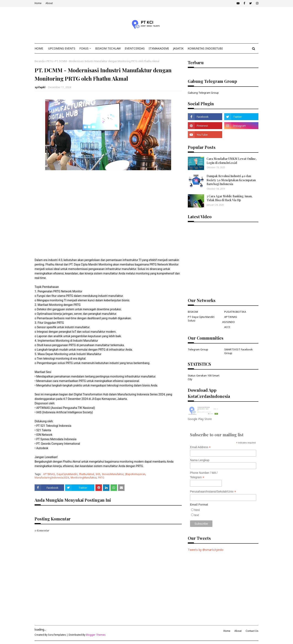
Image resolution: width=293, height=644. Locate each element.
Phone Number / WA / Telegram (204, 475)
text (197, 515)
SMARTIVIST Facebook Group (238, 351)
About (49, 3)
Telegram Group (198, 349)
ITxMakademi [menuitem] (159, 48)
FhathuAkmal (87, 474)
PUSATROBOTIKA (235, 312)
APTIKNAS (49, 474)
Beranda (40, 61)
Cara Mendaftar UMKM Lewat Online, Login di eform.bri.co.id (232, 161)
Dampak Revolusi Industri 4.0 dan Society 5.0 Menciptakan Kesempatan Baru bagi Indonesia (231, 180)
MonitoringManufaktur (84, 478)
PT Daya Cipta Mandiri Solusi (201, 319)
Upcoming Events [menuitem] (62, 48)
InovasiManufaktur (113, 474)
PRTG (50, 61)
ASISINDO (228, 322)
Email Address (200, 447)
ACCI (227, 327)
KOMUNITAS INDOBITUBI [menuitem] (205, 48)
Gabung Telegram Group (203, 93)
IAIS (98, 474)
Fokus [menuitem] (84, 48)
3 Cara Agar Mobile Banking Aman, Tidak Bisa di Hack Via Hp (230, 198)
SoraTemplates (57, 635)
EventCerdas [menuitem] (135, 48)
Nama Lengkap (200, 460)
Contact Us (252, 631)
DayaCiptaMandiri (67, 474)
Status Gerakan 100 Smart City (204, 377)
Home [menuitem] (39, 48)
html (197, 510)
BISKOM (193, 312)
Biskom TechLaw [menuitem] (108, 48)
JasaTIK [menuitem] (178, 48)
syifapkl (40, 87)
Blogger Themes (96, 635)
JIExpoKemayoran (135, 474)
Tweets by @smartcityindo (206, 550)
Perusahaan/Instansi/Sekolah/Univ (213, 492)
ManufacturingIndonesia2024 (52, 478)
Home (38, 3)
